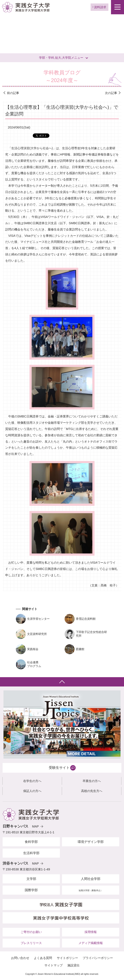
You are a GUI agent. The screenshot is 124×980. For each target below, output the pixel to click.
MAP (35, 826)
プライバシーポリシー (98, 958)
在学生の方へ (32, 781)
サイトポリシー (67, 958)
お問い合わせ (20, 958)
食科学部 (31, 842)
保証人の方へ (32, 791)
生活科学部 (31, 853)
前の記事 (13, 93)
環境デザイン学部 (91, 842)
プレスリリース (31, 943)
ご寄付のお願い (31, 932)
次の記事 (111, 93)
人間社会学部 (91, 879)
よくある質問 (43, 958)
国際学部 (31, 890)
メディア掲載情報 (91, 943)
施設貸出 (73, 965)
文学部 (31, 879)
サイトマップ (54, 965)
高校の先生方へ (92, 791)
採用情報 (91, 932)
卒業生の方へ (92, 781)
